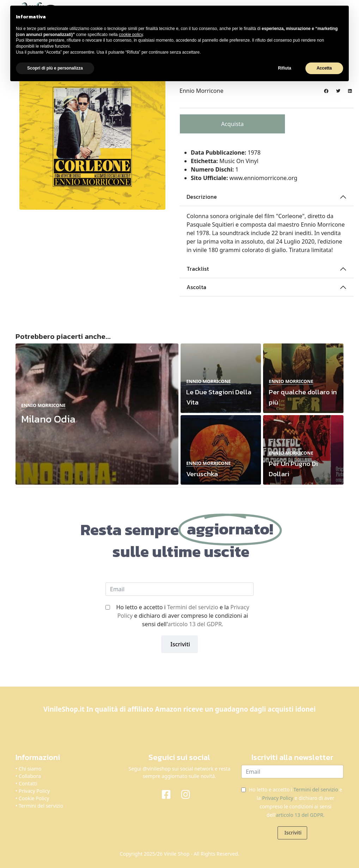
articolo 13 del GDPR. (195, 624)
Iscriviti (179, 644)
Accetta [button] (324, 68)
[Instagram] (189, 794)
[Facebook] (170, 794)
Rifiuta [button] (284, 68)
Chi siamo (30, 769)
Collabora (30, 776)
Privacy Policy (34, 791)
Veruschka (202, 474)
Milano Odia (48, 419)
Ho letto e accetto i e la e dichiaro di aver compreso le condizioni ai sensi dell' (182, 616)
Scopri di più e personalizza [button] (55, 68)
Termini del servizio (193, 607)
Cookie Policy (34, 798)
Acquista (232, 124)
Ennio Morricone (201, 91)
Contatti (28, 783)
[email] (179, 589)
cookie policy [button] (131, 35)
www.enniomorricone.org (264, 178)
